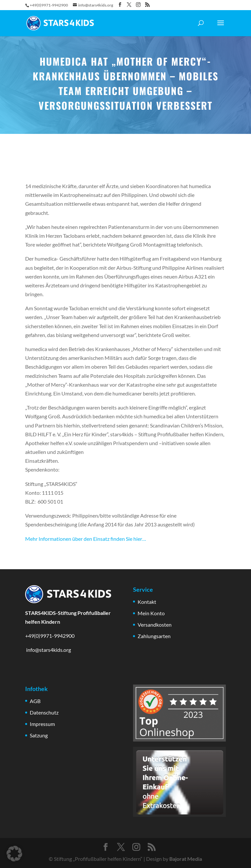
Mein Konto (151, 613)
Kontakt (147, 602)
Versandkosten (155, 625)
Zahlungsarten (154, 636)
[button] (14, 854)
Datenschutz (44, 712)
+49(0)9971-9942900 (50, 636)
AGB (35, 701)
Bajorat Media (186, 859)
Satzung (39, 735)
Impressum (42, 724)
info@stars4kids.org (48, 650)
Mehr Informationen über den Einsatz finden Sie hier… (86, 539)
